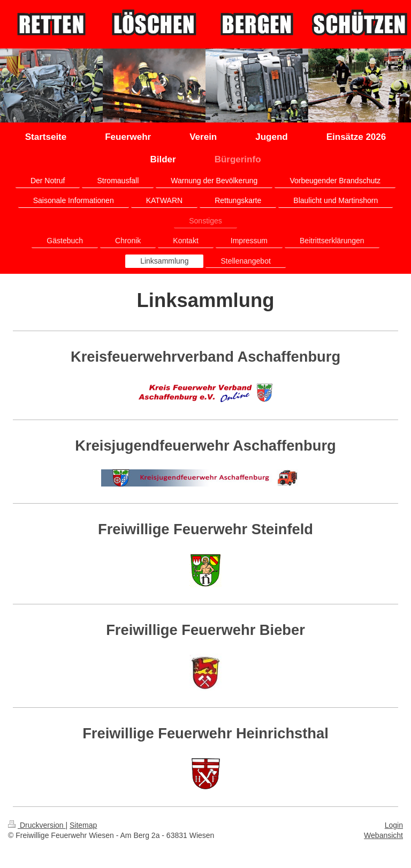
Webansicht (383, 835)
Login (394, 825)
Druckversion (37, 825)
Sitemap (83, 825)
